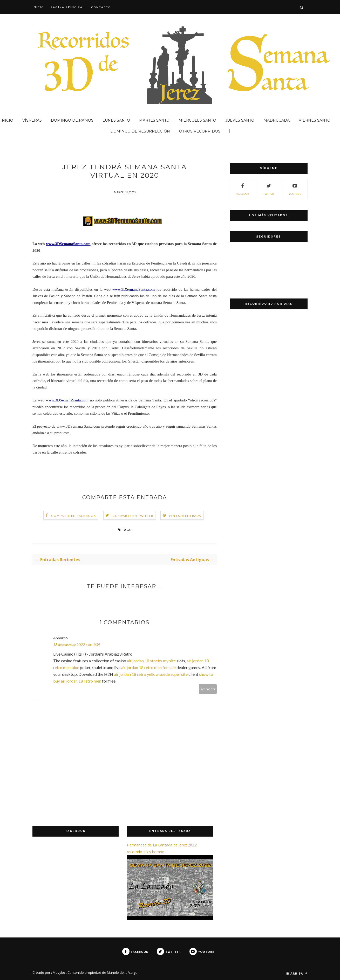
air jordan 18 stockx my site (151, 661)
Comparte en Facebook (74, 516)
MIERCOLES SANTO (197, 120)
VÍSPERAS (32, 120)
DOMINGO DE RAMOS (72, 120)
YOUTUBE (295, 189)
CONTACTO (101, 7)
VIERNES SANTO (315, 120)
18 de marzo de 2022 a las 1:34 (77, 645)
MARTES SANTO (154, 120)
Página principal (68, 7)
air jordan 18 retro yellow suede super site (151, 674)
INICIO (38, 7)
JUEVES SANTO (240, 120)
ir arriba (297, 973)
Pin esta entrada (185, 516)
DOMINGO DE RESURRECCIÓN (140, 131)
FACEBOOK (242, 189)
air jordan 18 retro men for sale (148, 667)
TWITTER (269, 189)
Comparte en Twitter (133, 516)
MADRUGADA (277, 120)
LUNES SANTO (116, 120)
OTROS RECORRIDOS (200, 131)
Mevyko (59, 972)
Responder (208, 689)
